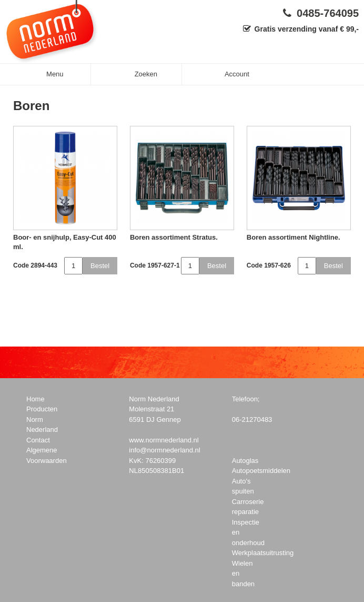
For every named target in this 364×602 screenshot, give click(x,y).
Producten (42, 409)
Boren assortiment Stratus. (174, 237)
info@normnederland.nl (164, 450)
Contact (38, 440)
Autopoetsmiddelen (261, 471)
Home (36, 399)
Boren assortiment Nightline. (294, 237)
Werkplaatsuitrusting (263, 553)
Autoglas (245, 461)
